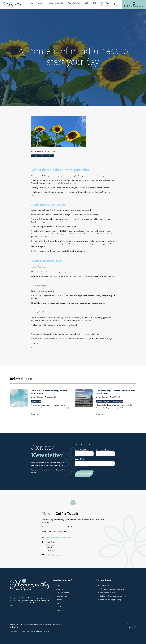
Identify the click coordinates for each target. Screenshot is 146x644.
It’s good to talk (104, 585)
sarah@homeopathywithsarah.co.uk (58, 537)
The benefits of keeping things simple (111, 599)
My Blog (86, 3)
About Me (42, 3)
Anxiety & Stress (36, 156)
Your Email (80, 459)
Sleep (121, 401)
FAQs (95, 3)
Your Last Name (103, 450)
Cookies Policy (14, 626)
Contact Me (105, 6)
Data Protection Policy (26, 624)
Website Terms (57, 624)
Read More (35, 414)
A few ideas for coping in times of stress (112, 588)
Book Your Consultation (54, 554)
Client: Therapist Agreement (43, 624)
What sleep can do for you (108, 592)
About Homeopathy (56, 3)
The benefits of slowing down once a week (113, 595)
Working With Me (73, 3)
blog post (72, 183)
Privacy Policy (14, 624)
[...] (67, 408)
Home (32, 3)
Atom (135, 623)
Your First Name (82, 450)
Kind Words (105, 3)
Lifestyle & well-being (48, 156)
